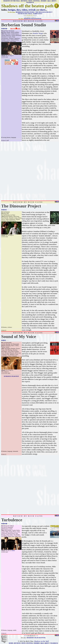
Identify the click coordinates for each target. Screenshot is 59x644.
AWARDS (44, 1)
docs (19, 10)
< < (25, 15)
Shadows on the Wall (41, 641)
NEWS (30, 1)
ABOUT (54, 1)
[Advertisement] (29, 171)
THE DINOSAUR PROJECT (44, 12)
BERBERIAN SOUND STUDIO (25, 12)
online (13, 551)
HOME (11, 643)
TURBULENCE (38, 14)
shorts (43, 10)
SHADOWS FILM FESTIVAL (33, 19)
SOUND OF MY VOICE (25, 14)
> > (35, 15)
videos (25, 10)
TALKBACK (30, 2)
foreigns (12, 10)
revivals (32, 10)
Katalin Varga (38, 33)
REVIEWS (24, 1)
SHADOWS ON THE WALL (12, 1)
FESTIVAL (37, 1)
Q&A (49, 1)
